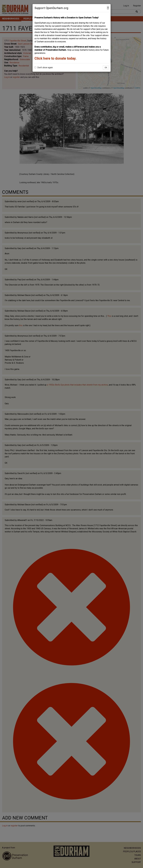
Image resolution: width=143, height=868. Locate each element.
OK (106, 68)
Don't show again (44, 68)
